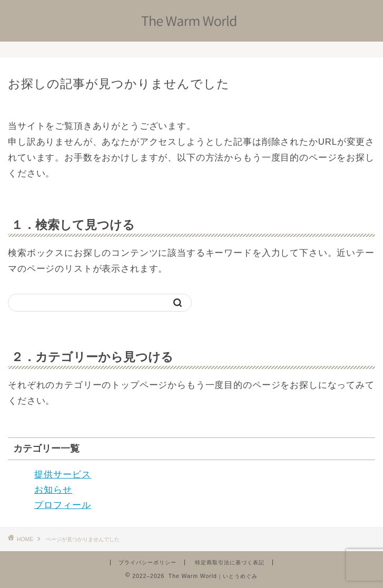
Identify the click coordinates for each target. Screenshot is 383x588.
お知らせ (53, 490)
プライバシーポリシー (148, 562)
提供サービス (63, 475)
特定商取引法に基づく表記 (230, 562)
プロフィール (63, 505)
